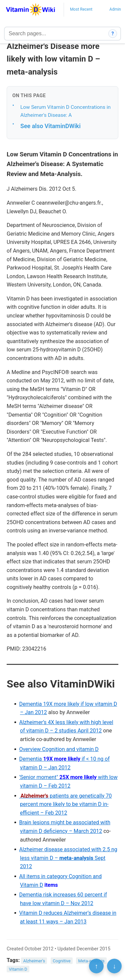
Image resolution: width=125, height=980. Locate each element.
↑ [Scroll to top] (96, 966)
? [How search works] (113, 34)
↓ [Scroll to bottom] (114, 966)
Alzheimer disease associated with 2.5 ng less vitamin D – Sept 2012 (68, 858)
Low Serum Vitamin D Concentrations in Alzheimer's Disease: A (65, 111)
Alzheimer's (34, 961)
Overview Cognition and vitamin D (59, 749)
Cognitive (61, 961)
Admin (115, 9)
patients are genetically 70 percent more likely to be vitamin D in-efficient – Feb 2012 (65, 804)
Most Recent (81, 9)
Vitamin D (18, 969)
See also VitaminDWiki (50, 126)
